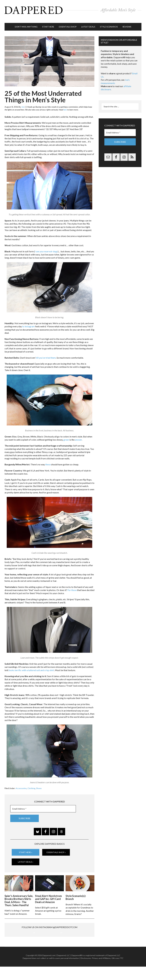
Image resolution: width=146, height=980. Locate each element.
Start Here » (26, 848)
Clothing (31, 784)
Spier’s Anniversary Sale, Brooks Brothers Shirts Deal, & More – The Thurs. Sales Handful (19, 895)
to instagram (28, 322)
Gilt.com (115, 971)
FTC (122, 971)
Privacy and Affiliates (101, 971)
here (65, 105)
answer (78, 435)
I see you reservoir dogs (46, 247)
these (48, 460)
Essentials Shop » (56, 848)
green (66, 435)
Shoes (39, 784)
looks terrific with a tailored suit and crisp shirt (31, 666)
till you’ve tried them (46, 353)
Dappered (73, 9)
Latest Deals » (26, 857)
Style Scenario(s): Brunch (76, 892)
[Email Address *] (43, 804)
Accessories (21, 784)
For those (72, 586)
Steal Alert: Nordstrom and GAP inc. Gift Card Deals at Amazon (48, 893)
